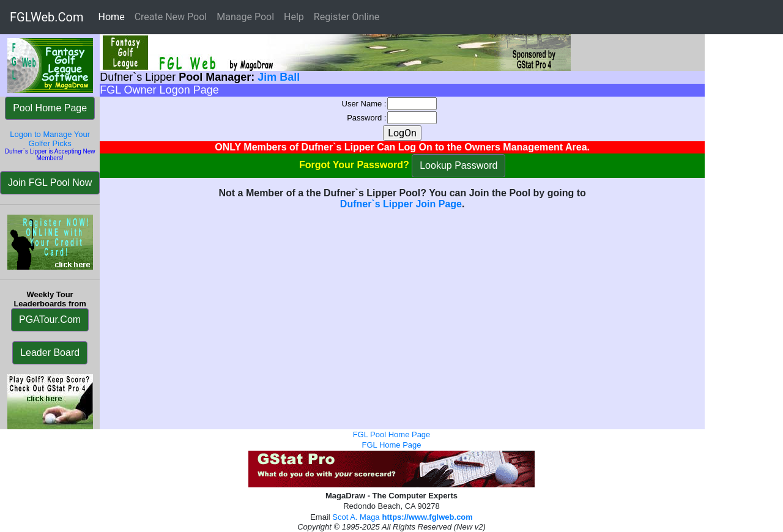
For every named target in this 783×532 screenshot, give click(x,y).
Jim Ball (279, 77)
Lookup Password (458, 165)
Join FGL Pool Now (50, 183)
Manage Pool (245, 17)
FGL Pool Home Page (392, 434)
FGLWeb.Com (47, 17)
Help (294, 17)
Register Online (347, 17)
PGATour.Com (50, 320)
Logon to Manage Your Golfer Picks (50, 139)
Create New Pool (171, 17)
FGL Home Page (391, 445)
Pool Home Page (50, 108)
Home (114, 16)
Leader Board (50, 353)
